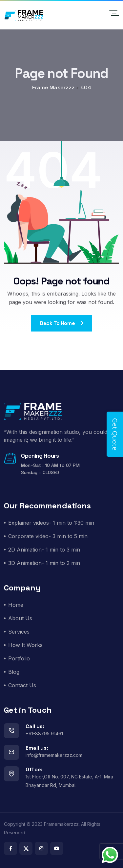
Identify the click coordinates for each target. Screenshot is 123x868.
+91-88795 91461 (44, 733)
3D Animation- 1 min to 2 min (44, 563)
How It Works (25, 645)
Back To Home (61, 323)
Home (16, 605)
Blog (14, 672)
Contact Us (22, 685)
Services (19, 632)
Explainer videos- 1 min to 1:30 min (51, 523)
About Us (20, 618)
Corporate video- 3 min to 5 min (48, 536)
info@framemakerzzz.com (54, 755)
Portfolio (19, 658)
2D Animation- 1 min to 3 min (44, 550)
